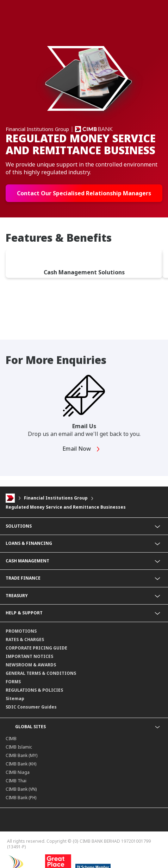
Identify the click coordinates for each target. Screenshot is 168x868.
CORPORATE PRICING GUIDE (36, 648)
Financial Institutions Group (56, 498)
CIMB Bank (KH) (21, 764)
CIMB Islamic (19, 747)
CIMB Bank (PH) (21, 798)
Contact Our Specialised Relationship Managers (84, 193)
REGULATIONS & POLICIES (34, 690)
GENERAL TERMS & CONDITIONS (41, 673)
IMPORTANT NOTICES (29, 656)
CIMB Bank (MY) (21, 755)
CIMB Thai (16, 781)
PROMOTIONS (21, 631)
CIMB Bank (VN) (21, 789)
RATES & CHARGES (25, 639)
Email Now (81, 449)
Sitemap (15, 699)
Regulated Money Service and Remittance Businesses (66, 507)
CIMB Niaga (18, 772)
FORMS (13, 682)
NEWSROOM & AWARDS (31, 665)
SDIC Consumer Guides (31, 707)
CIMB (11, 739)
